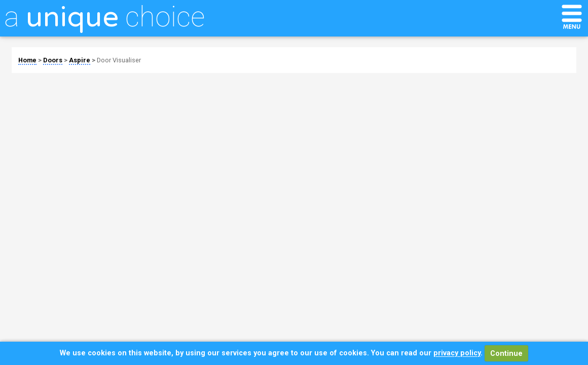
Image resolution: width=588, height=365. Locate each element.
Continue (506, 354)
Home (27, 60)
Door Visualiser (119, 60)
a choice (104, 17)
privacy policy (457, 354)
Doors (53, 60)
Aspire (80, 60)
